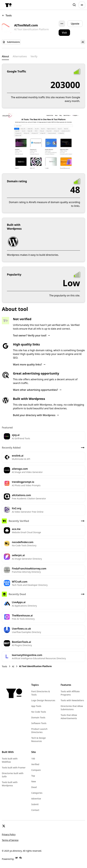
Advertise (36, 799)
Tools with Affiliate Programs (70, 693)
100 (33, 759)
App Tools (36, 706)
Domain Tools (38, 717)
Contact (35, 810)
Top (33, 776)
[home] (8, 5)
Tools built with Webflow (10, 760)
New (34, 781)
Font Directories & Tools (41, 693)
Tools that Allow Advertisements (69, 717)
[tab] (5, 57)
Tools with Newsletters (72, 700)
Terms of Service (10, 840)
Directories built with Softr (13, 775)
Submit (35, 804)
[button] (82, 5)
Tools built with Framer (14, 768)
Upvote (75, 24)
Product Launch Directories (39, 731)
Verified (35, 764)
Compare (36, 770)
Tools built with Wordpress (10, 784)
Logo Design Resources (43, 700)
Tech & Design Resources (39, 739)
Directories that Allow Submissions (72, 708)
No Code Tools (39, 712)
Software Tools (39, 723)
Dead (34, 787)
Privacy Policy (9, 834)
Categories (37, 793)
